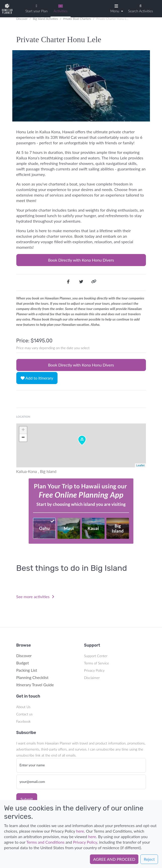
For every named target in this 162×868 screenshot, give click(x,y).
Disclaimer (92, 678)
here (80, 831)
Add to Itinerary (37, 378)
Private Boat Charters (77, 19)
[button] (116, 8)
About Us (23, 707)
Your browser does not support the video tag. (81, 511)
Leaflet (140, 465)
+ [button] (23, 430)
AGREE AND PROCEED (114, 859)
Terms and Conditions (45, 842)
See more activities (35, 597)
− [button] (23, 438)
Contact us (24, 714)
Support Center (96, 656)
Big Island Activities (45, 19)
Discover (22, 19)
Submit (27, 799)
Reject (149, 859)
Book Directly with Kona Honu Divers (81, 260)
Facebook (23, 721)
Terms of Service (97, 663)
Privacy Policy (94, 670)
